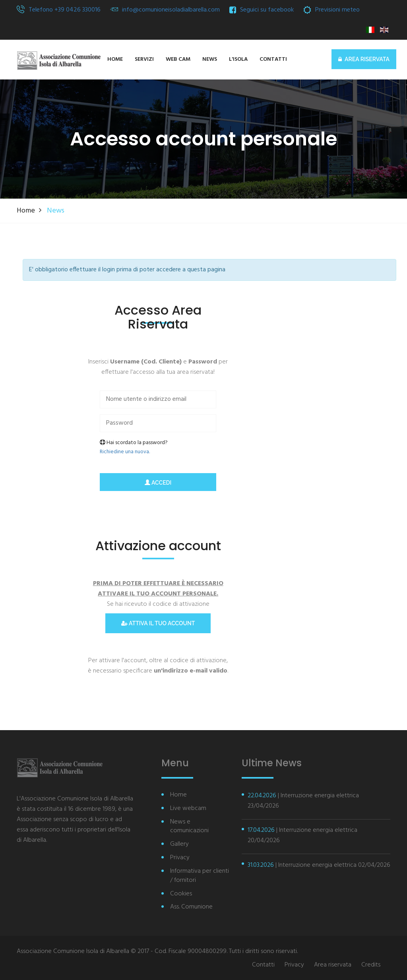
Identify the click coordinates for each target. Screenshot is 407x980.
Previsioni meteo (337, 10)
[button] (238, 60)
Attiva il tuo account (158, 623)
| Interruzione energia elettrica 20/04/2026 (302, 835)
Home (26, 211)
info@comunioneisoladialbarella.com (171, 10)
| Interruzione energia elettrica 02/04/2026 (319, 865)
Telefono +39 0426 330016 (65, 10)
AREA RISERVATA (364, 59)
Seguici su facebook (267, 10)
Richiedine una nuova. (125, 452)
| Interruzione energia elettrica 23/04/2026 (303, 801)
